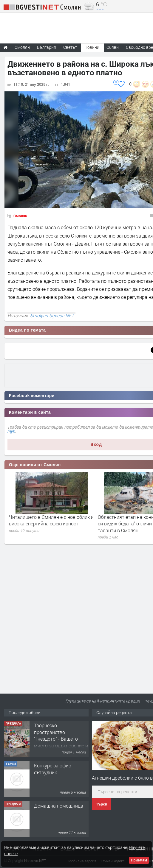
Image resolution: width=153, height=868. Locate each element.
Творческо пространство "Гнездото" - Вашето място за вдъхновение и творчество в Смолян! (61, 739)
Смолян (20, 216)
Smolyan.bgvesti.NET (52, 316)
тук (11, 431)
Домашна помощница (59, 806)
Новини (92, 47)
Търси (102, 804)
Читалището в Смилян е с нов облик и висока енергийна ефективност (51, 520)
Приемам (139, 860)
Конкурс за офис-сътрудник (53, 769)
